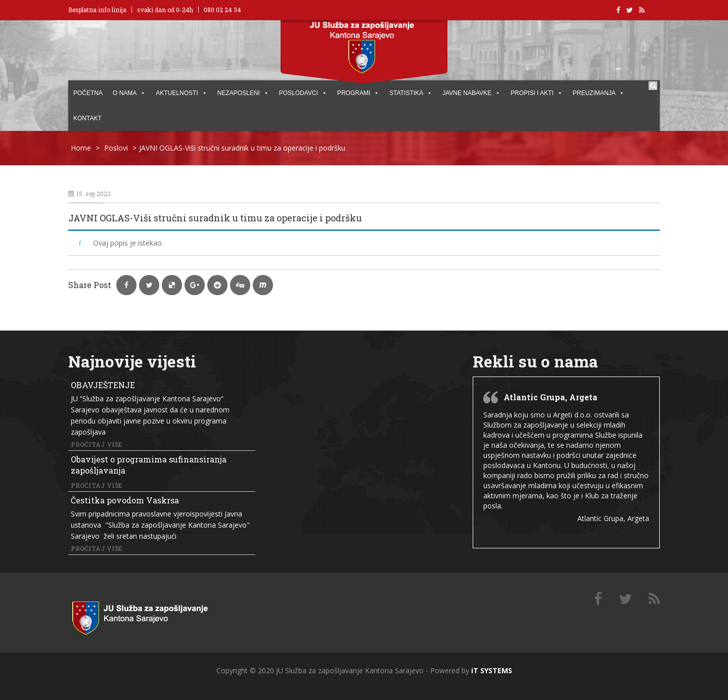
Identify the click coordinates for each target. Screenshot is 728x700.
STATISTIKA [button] (411, 93)
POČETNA (88, 93)
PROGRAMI (358, 93)
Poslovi (116, 148)
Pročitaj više (96, 444)
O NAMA (129, 93)
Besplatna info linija (97, 10)
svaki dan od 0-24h (165, 10)
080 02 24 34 (222, 10)
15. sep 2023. (90, 194)
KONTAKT (87, 118)
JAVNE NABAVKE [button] (471, 93)
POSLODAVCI (303, 93)
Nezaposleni (243, 93)
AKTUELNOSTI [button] (181, 93)
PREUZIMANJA (599, 93)
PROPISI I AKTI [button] (537, 93)
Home (81, 148)
